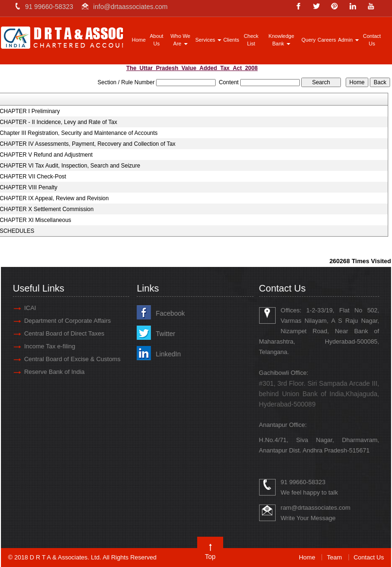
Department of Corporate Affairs (63, 321)
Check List (251, 40)
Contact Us (372, 40)
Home (139, 40)
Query (309, 40)
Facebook (165, 313)
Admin (348, 40)
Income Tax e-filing (45, 346)
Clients (231, 40)
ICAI (25, 308)
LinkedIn (163, 354)
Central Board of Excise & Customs (68, 359)
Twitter (161, 334)
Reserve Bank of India (50, 372)
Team (334, 557)
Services (208, 40)
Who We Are (180, 40)
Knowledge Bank (281, 40)
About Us (157, 40)
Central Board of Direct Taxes (60, 333)
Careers (327, 40)
